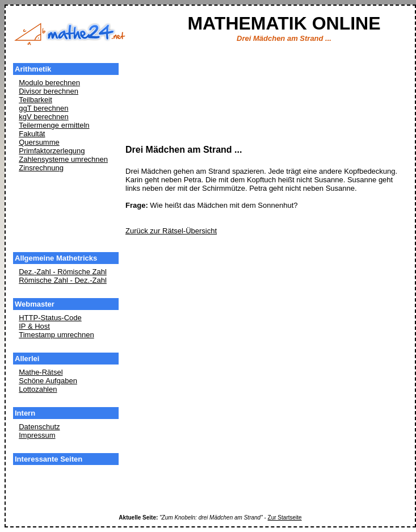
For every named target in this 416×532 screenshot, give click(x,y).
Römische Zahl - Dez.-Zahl (63, 280)
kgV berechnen (43, 117)
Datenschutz (39, 427)
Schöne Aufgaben (48, 381)
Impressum (37, 435)
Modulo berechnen (49, 83)
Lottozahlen (38, 389)
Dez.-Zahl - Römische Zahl (63, 272)
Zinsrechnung (41, 168)
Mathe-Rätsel (41, 372)
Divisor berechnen (49, 91)
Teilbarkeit (35, 100)
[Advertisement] (66, 213)
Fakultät (32, 134)
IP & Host (34, 326)
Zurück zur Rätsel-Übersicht (171, 231)
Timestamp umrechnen (56, 335)
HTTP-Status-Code (50, 318)
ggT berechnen (43, 108)
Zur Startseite (285, 518)
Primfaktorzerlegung (52, 151)
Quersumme (39, 142)
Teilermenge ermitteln (54, 125)
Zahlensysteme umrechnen (63, 159)
